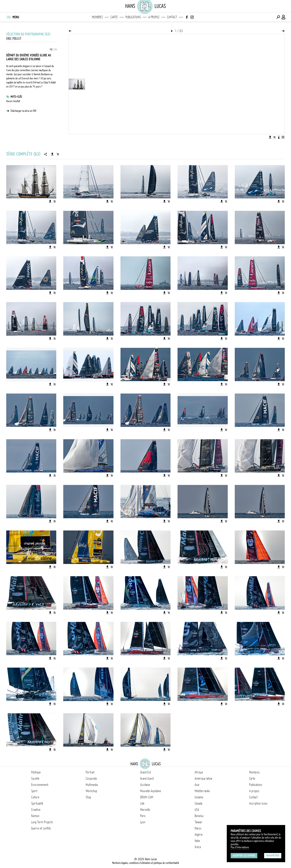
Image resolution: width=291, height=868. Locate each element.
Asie (197, 785)
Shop (88, 797)
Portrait (90, 772)
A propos (154, 17)
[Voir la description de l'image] (279, 137)
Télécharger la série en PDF (23, 111)
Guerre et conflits (41, 828)
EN (55, 50)
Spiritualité (37, 803)
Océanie (199, 797)
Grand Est (145, 772)
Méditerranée (202, 791)
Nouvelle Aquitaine (151, 791)
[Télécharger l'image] (270, 137)
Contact (172, 17)
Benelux (199, 816)
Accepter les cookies (244, 856)
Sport (34, 791)
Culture (35, 797)
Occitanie (145, 785)
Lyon (143, 822)
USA (197, 810)
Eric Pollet (14, 39)
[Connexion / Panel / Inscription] (284, 17)
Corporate (91, 779)
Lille (142, 803)
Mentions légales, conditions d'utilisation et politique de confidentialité (146, 863)
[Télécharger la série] (52, 154)
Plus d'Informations (240, 847)
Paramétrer (273, 856)
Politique (36, 772)
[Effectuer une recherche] (278, 17)
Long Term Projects (42, 822)
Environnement (40, 785)
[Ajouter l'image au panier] (274, 137)
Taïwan (198, 822)
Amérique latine (204, 779)
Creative (36, 810)
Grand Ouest (147, 779)
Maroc (198, 828)
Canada (198, 803)
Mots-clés (16, 97)
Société (35, 779)
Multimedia (92, 785)
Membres (97, 17)
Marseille (145, 810)
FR (51, 50)
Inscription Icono (258, 803)
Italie (197, 841)
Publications (133, 17)
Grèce (198, 847)
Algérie (199, 835)
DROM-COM (147, 797)
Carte (114, 17)
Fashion (35, 816)
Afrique (199, 772)
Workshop (91, 791)
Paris (143, 816)
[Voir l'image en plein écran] (283, 137)
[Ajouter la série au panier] (58, 154)
